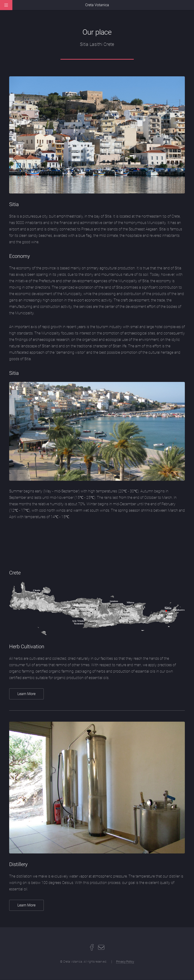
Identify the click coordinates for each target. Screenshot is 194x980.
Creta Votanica (97, 5)
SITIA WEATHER (97, 545)
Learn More (26, 694)
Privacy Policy (125, 962)
